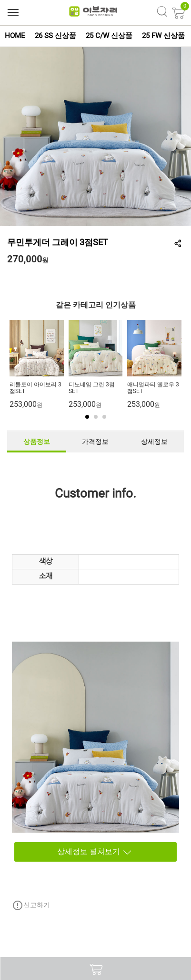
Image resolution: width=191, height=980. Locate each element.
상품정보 (37, 442)
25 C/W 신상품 (109, 36)
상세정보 (154, 442)
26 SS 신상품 (55, 36)
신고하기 (31, 905)
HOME (15, 36)
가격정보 (95, 442)
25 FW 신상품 (163, 36)
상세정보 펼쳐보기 (74, 852)
